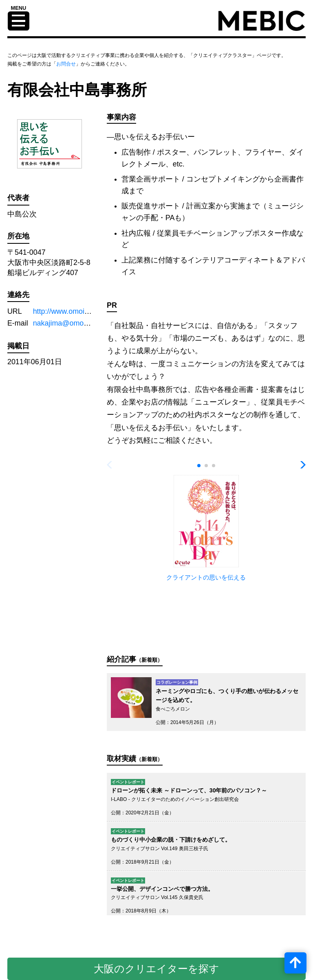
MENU (18, 8)
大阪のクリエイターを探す (156, 969)
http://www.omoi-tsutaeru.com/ (82, 311)
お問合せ (66, 64)
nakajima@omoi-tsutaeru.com (82, 323)
